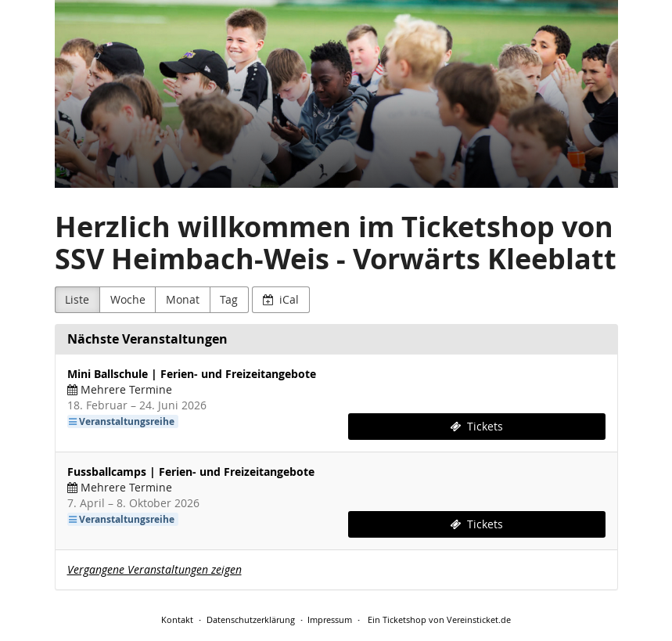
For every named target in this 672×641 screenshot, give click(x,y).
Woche (128, 299)
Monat (183, 299)
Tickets (476, 426)
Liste (77, 299)
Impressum (330, 619)
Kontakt (177, 619)
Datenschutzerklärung (251, 619)
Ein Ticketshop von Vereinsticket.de (439, 619)
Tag (229, 299)
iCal (281, 299)
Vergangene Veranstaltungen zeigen (155, 569)
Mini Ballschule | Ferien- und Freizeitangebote (192, 374)
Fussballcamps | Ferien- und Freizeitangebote (191, 472)
